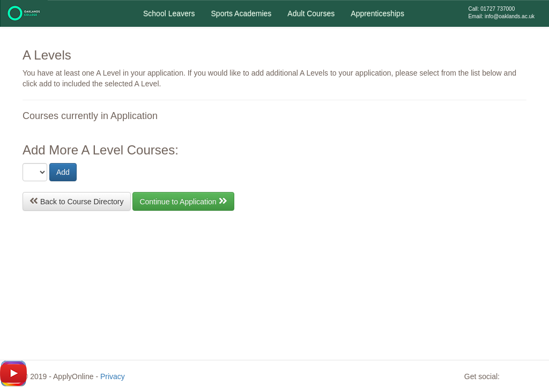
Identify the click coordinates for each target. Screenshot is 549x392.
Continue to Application (183, 201)
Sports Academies (242, 13)
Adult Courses (311, 13)
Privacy (113, 376)
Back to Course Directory (77, 201)
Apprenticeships (377, 13)
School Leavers (169, 13)
